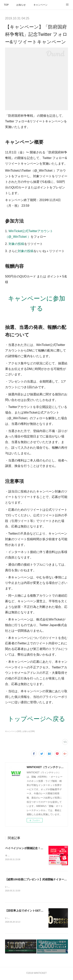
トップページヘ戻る (36, 719)
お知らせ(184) (29, 731)
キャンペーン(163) (13, 731)
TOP (6, 5)
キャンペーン (40, 5)
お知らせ (21, 5)
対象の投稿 (16, 244)
